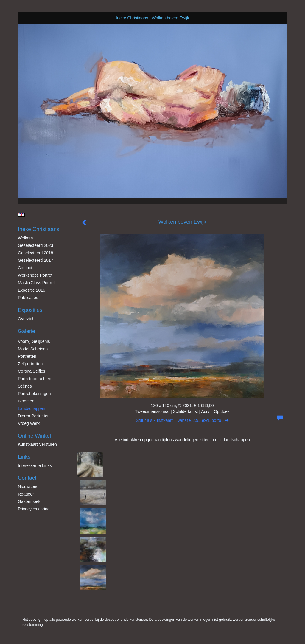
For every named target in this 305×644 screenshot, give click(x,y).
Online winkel (34, 436)
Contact (25, 268)
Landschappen (32, 408)
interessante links (35, 465)
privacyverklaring (34, 509)
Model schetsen (33, 349)
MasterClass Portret (36, 283)
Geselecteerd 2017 (35, 260)
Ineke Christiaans (132, 18)
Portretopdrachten (35, 379)
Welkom (25, 238)
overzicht (27, 319)
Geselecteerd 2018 (35, 253)
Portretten (27, 356)
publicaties (28, 298)
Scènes (25, 386)
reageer (26, 494)
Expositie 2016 (32, 290)
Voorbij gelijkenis (34, 341)
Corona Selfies (32, 371)
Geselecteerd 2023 (35, 245)
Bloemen (26, 401)
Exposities (30, 310)
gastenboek (29, 501)
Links (24, 457)
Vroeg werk (29, 423)
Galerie (27, 331)
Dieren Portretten (34, 416)
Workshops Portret (35, 275)
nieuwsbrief (29, 487)
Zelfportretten (30, 364)
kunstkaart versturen (37, 444)
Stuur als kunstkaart (182, 420)
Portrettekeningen (34, 394)
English (21, 215)
